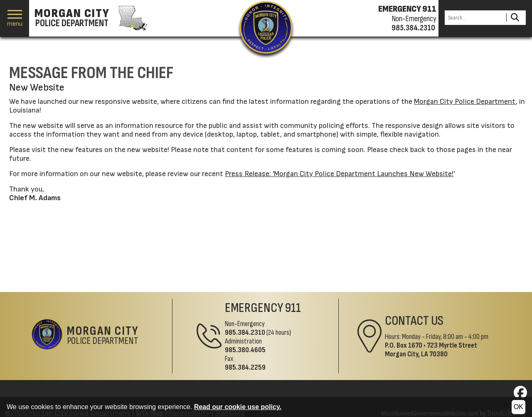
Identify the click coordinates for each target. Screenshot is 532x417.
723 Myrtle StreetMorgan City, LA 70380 (431, 350)
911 (293, 308)
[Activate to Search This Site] (515, 18)
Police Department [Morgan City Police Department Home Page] (103, 336)
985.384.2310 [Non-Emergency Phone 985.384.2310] (245, 332)
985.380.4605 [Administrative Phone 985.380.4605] (245, 350)
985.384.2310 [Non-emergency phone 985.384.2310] (413, 28)
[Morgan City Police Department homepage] (90, 18)
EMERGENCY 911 (407, 9)
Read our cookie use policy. (238, 407)
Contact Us (414, 321)
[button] (15, 18)
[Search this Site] (474, 18)
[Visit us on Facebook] (520, 395)
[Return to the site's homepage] (266, 27)
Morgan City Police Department (465, 102)
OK (518, 407)
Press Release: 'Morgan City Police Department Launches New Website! (339, 174)
